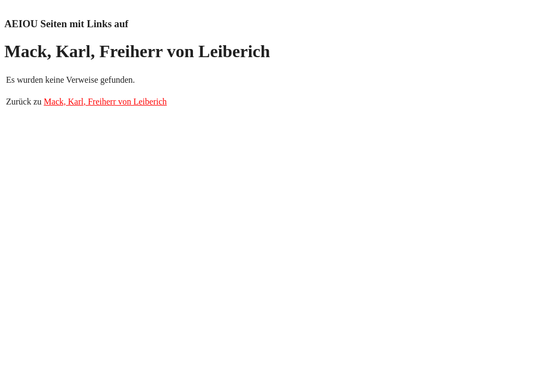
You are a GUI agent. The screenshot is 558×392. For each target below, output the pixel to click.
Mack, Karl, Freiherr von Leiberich (105, 102)
